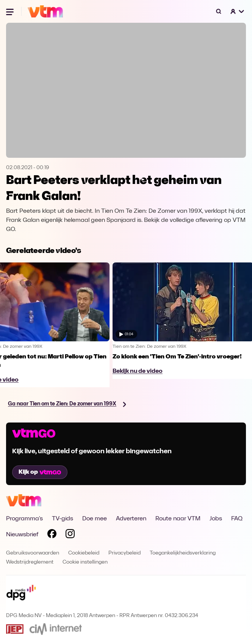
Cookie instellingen (85, 562)
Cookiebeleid (84, 553)
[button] (238, 11)
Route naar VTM (178, 519)
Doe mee (95, 519)
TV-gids (63, 519)
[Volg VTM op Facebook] (52, 535)
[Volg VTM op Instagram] (70, 535)
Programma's (24, 519)
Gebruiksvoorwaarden (33, 553)
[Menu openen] (11, 11)
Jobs (216, 519)
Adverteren (131, 519)
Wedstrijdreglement (30, 562)
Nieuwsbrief (22, 535)
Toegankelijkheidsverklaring (183, 553)
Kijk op (40, 472)
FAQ (237, 519)
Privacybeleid (124, 553)
